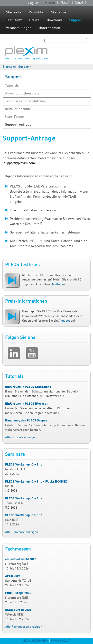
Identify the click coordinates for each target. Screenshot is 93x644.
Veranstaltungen (19, 28)
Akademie (58, 12)
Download (54, 20)
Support (75, 20)
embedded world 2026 (21, 559)
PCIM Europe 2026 (18, 593)
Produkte (36, 12)
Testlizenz (14, 20)
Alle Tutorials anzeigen (21, 437)
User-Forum (15, 117)
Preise (34, 20)
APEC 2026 (13, 576)
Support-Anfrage (18, 125)
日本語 (65, 3)
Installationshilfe (18, 109)
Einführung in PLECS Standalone (28, 387)
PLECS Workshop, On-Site (24, 465)
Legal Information (36, 641)
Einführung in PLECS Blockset (26, 404)
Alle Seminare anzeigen (22, 532)
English (33, 3)
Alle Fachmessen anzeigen (24, 627)
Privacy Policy (61, 641)
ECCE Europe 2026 (18, 610)
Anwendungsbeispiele (22, 93)
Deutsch (49, 3)
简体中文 (81, 3)
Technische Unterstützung (25, 101)
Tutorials (12, 86)
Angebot (64, 321)
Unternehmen (49, 28)
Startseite (14, 12)
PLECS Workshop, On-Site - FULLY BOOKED (36, 482)
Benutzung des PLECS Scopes (26, 421)
